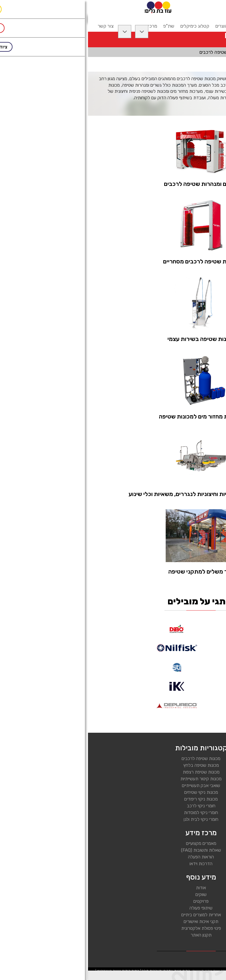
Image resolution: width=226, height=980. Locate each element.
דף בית (212, 52)
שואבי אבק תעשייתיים (113, 786)
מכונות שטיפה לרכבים (113, 759)
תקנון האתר (113, 935)
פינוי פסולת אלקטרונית (113, 928)
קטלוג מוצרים (140, 26)
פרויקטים (113, 901)
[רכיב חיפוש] (171, 7)
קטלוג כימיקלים (107, 26)
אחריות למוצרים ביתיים (113, 915)
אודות (113, 888)
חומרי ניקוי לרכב (113, 806)
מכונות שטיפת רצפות (113, 772)
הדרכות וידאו (113, 864)
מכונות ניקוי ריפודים (113, 799)
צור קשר (18, 26)
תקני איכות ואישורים (113, 922)
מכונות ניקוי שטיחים (113, 792)
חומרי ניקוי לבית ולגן (113, 819)
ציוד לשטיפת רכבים (179, 52)
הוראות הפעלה (113, 857)
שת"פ (81, 26)
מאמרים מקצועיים (113, 843)
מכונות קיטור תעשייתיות (113, 779)
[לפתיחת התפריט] (213, 7)
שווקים (113, 895)
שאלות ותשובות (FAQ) (113, 850)
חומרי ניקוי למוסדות (113, 813)
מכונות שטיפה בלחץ (113, 765)
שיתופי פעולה (113, 908)
